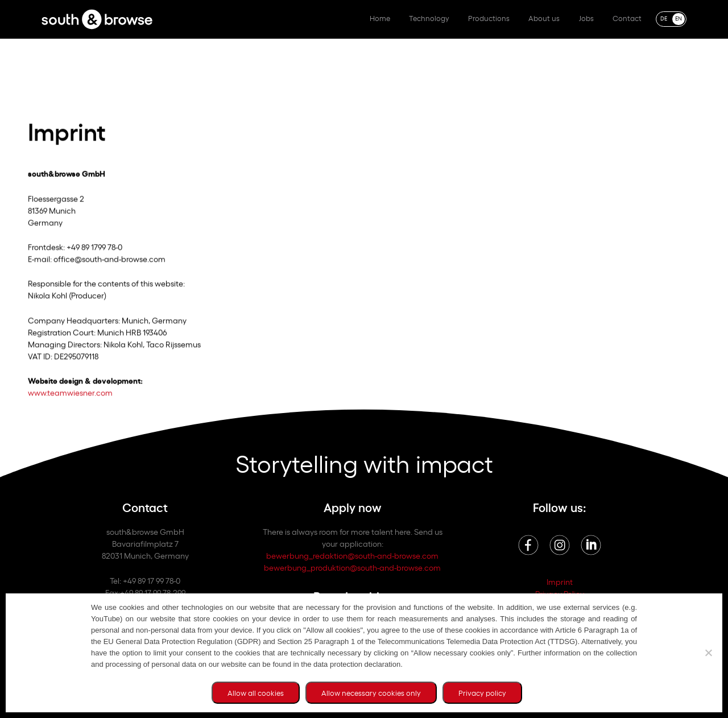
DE (664, 18)
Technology (429, 18)
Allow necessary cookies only (371, 693)
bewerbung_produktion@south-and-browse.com (352, 567)
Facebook (528, 545)
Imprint (560, 581)
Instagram (560, 545)
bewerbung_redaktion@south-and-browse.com (352, 555)
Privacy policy (482, 693)
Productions (489, 18)
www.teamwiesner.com (70, 396)
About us (544, 18)
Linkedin (591, 545)
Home (380, 18)
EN (679, 18)
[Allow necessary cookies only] (708, 653)
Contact (627, 18)
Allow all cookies (256, 693)
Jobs (586, 18)
